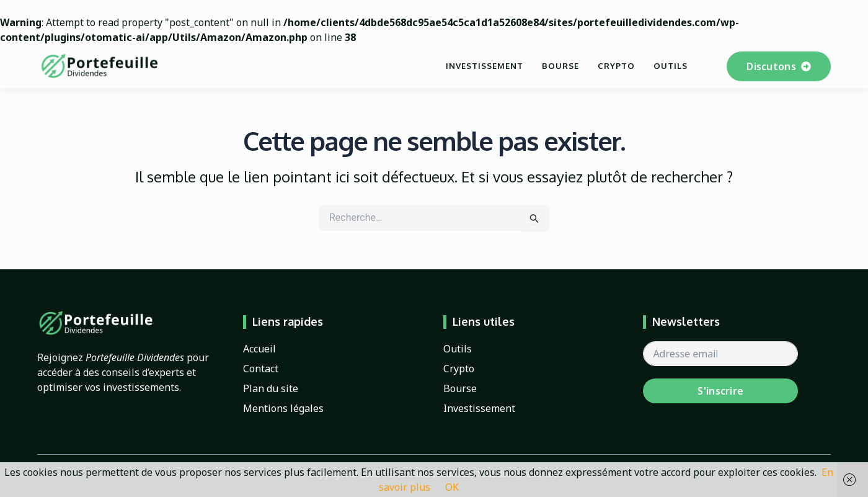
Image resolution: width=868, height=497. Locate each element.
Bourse (560, 66)
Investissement (485, 66)
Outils (671, 66)
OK (452, 487)
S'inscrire (720, 391)
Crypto (616, 66)
